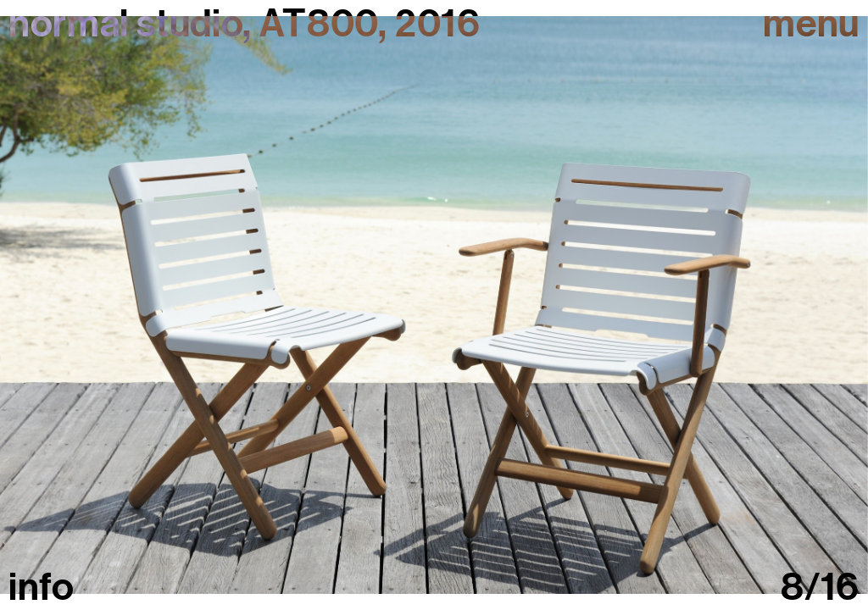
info (42, 588)
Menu (811, 24)
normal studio (125, 24)
